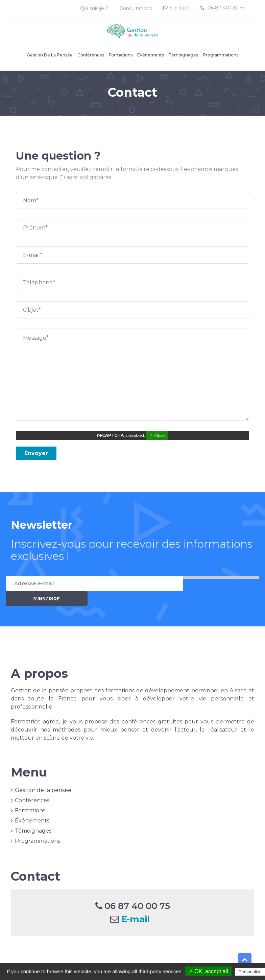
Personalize (250, 972)
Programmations (221, 55)
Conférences (91, 55)
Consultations (136, 8)
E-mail (136, 904)
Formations (121, 55)
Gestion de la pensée (50, 55)
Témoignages (183, 55)
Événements (151, 55)
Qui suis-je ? (95, 8)
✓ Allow (157, 435)
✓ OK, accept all (208, 971)
